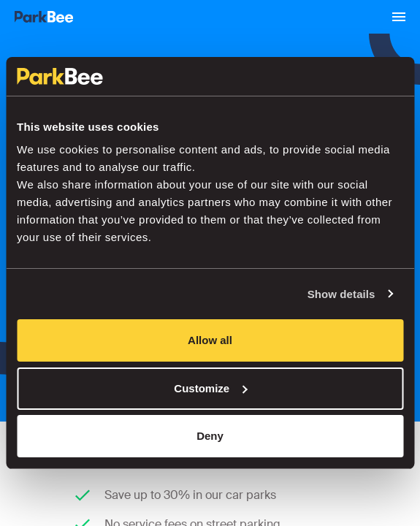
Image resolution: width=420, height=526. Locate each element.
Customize (210, 388)
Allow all (210, 340)
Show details (341, 294)
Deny (210, 436)
